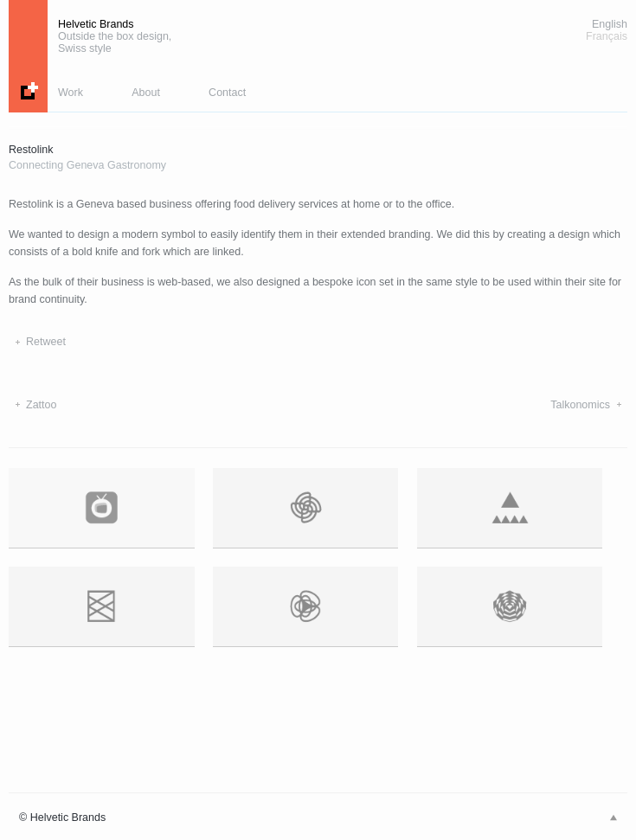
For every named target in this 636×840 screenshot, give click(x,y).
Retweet (46, 342)
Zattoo (41, 405)
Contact (227, 93)
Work (71, 93)
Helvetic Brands (115, 36)
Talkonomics (580, 405)
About (146, 93)
